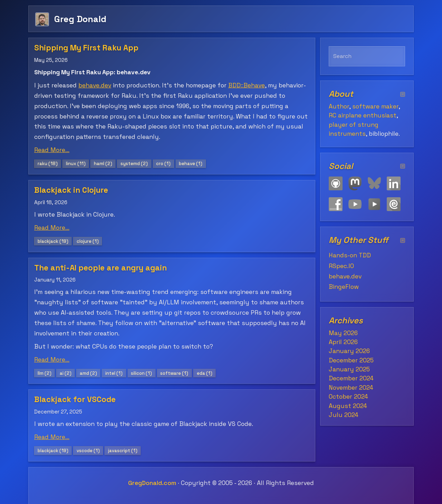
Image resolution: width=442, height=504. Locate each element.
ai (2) (66, 373)
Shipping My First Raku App (86, 48)
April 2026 (343, 342)
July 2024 (344, 415)
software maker (375, 106)
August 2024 (348, 406)
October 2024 (348, 397)
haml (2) (103, 164)
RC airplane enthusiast (363, 115)
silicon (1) (141, 373)
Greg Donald (80, 19)
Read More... (52, 150)
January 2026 (349, 351)
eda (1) (205, 373)
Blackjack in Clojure (71, 190)
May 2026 (343, 333)
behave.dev (95, 85)
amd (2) (88, 373)
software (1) (174, 373)
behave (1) (191, 164)
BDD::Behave (247, 85)
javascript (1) (123, 451)
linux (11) (76, 164)
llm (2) (45, 373)
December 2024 (351, 378)
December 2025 (351, 360)
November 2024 (351, 388)
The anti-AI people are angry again (100, 268)
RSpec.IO (341, 266)
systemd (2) (134, 164)
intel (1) (114, 373)
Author (339, 106)
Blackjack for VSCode (75, 400)
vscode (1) (88, 451)
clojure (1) (88, 241)
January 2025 (349, 369)
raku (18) (48, 164)
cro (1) (163, 164)
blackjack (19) (53, 241)
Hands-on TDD (350, 255)
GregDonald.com (152, 483)
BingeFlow (344, 287)
